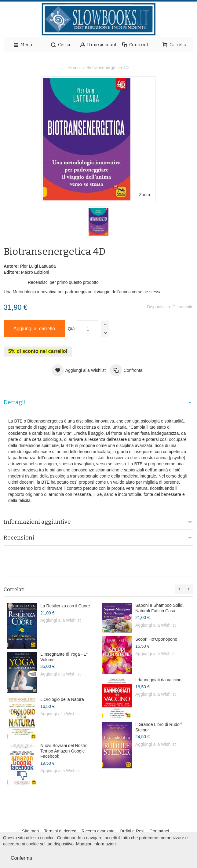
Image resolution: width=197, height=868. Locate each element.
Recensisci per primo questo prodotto (63, 282)
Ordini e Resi (132, 831)
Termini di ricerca (60, 831)
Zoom (144, 195)
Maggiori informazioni (96, 844)
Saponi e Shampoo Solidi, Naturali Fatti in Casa (160, 608)
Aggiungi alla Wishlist (60, 620)
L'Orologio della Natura (62, 699)
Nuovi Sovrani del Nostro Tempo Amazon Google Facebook (64, 751)
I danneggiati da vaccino (158, 680)
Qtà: (72, 329)
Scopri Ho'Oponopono (156, 639)
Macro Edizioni (35, 272)
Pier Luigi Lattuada (38, 266)
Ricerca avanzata (98, 831)
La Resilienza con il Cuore (65, 606)
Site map (30, 831)
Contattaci (159, 831)
